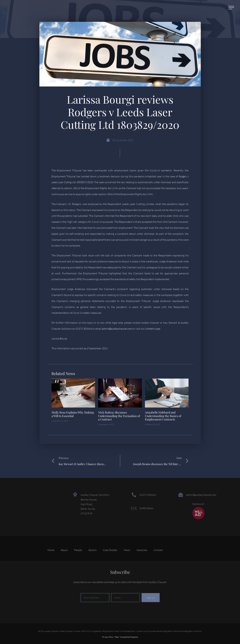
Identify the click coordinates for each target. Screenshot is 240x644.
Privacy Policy (108, 637)
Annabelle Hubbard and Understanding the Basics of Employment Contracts (163, 416)
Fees (117, 637)
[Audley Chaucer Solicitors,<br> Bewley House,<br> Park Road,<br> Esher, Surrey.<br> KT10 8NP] (75, 495)
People (78, 560)
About (64, 560)
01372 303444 (148, 495)
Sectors (92, 560)
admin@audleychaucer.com (117, 329)
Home (51, 560)
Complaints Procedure (129, 637)
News (127, 560)
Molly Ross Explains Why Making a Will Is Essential (73, 414)
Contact (158, 560)
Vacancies (142, 560)
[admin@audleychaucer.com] (181, 495)
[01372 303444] (134, 495)
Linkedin (150, 329)
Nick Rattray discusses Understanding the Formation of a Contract (119, 416)
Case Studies (110, 560)
